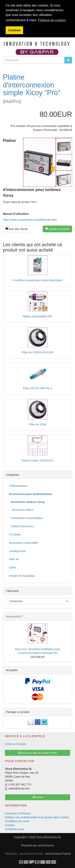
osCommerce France (58, 854)
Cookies (10, 825)
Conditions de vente (17, 821)
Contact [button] (38, 797)
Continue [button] (14, 30)
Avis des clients (17, 229)
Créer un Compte (15, 744)
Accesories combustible (23, 543)
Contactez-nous (14, 829)
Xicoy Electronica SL (49, 837)
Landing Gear (17, 551)
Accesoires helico (21, 510)
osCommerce (46, 845)
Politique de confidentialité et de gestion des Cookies (37, 817)
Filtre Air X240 (38, 424)
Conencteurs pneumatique (26, 518)
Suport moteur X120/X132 (38, 460)
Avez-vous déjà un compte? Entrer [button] (37, 753)
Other (12, 568)
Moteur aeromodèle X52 (37, 316)
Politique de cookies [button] (52, 20)
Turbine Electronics (21, 526)
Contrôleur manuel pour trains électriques (37, 280)
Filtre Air (14, 559)
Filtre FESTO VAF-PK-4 (37, 388)
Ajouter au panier (57, 229)
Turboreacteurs (18, 486)
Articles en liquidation (22, 576)
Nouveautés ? (14, 616)
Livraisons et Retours (18, 813)
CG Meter (15, 535)
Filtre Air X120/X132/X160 (37, 352)
